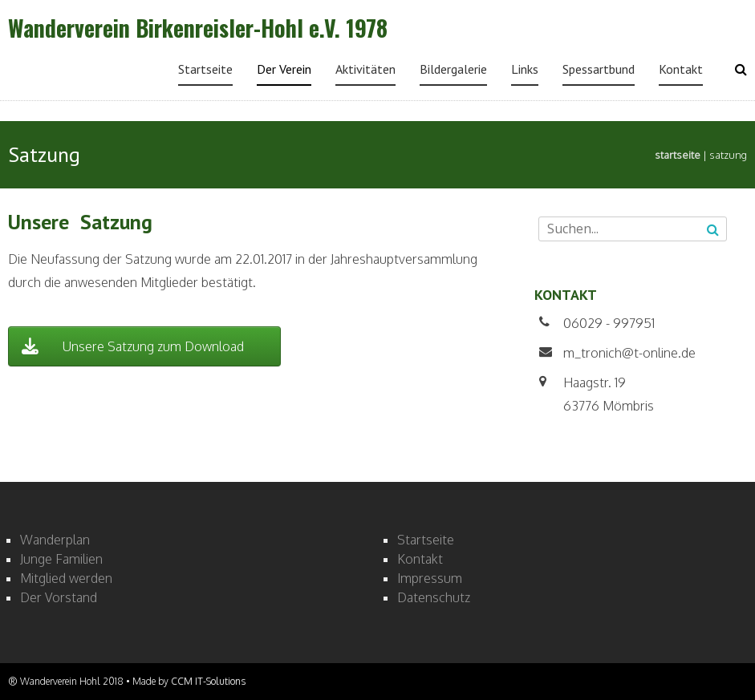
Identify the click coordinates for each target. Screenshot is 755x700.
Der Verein (284, 69)
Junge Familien (61, 559)
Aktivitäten (365, 69)
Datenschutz (434, 597)
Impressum (430, 578)
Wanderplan (55, 540)
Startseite (205, 69)
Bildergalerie (453, 69)
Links (525, 69)
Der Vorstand (59, 597)
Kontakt (681, 69)
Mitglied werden (66, 578)
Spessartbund (599, 69)
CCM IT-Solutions (208, 681)
